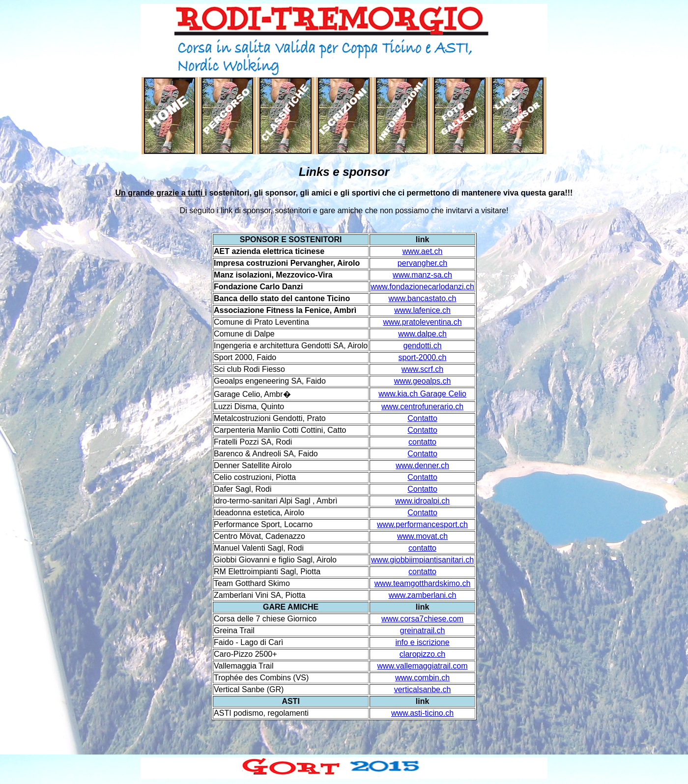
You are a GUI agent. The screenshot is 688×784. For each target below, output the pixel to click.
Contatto (422, 418)
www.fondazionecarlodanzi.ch (422, 287)
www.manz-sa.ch (422, 275)
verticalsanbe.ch (423, 689)
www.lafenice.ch (422, 310)
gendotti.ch (422, 346)
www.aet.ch (423, 251)
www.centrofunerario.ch (422, 406)
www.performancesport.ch (422, 524)
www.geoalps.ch (423, 381)
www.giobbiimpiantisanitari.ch (422, 560)
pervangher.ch (422, 263)
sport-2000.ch (423, 357)
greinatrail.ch (423, 630)
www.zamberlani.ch (423, 595)
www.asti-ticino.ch (422, 713)
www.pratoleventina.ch (422, 322)
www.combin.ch (422, 678)
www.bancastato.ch (423, 298)
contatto (422, 442)
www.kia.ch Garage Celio (422, 394)
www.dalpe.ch (422, 334)
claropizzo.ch (422, 654)
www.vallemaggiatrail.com (423, 666)
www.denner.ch (422, 465)
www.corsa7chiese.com (422, 619)
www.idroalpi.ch (422, 501)
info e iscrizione (422, 642)
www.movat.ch (422, 536)
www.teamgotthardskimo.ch (423, 583)
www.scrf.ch (422, 369)
